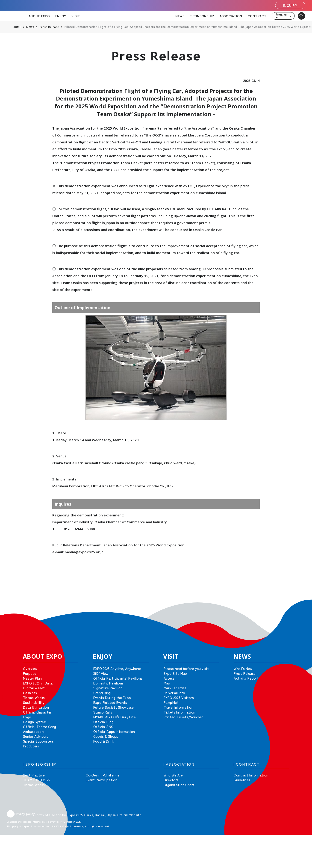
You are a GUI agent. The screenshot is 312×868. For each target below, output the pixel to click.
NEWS (180, 16)
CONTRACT (257, 16)
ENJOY (61, 16)
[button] (298, 606)
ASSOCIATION (231, 16)
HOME (17, 27)
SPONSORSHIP (202, 16)
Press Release (50, 27)
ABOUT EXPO (39, 16)
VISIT (76, 16)
